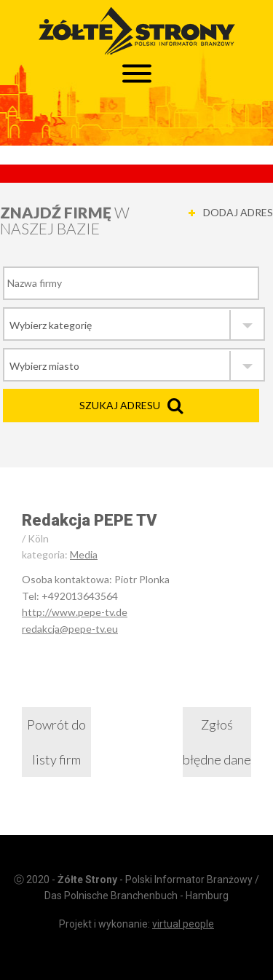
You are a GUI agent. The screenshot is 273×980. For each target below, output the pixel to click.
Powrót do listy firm (56, 742)
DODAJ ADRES (238, 212)
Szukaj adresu (120, 405)
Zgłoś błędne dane (217, 742)
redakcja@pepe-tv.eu (70, 629)
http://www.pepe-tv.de (75, 612)
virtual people (183, 924)
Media (84, 554)
